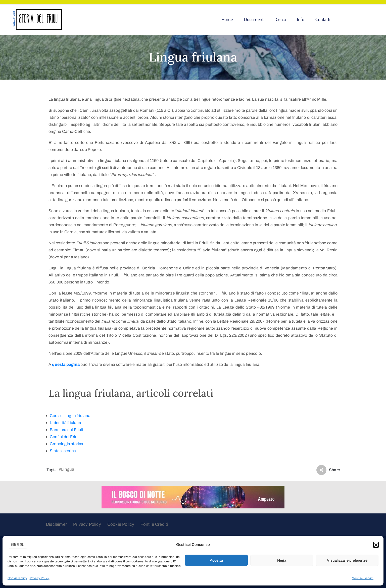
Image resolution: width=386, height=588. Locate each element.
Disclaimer (56, 524)
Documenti (254, 20)
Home (227, 20)
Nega (282, 560)
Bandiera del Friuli (66, 430)
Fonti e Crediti (154, 524)
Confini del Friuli (65, 437)
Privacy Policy (40, 578)
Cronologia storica (67, 444)
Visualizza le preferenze (347, 560)
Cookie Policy (17, 578)
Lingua (68, 469)
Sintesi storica (63, 451)
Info (301, 20)
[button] (376, 545)
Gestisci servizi (363, 578)
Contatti (323, 20)
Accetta (216, 560)
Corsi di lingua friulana (70, 416)
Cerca (281, 20)
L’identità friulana (65, 423)
